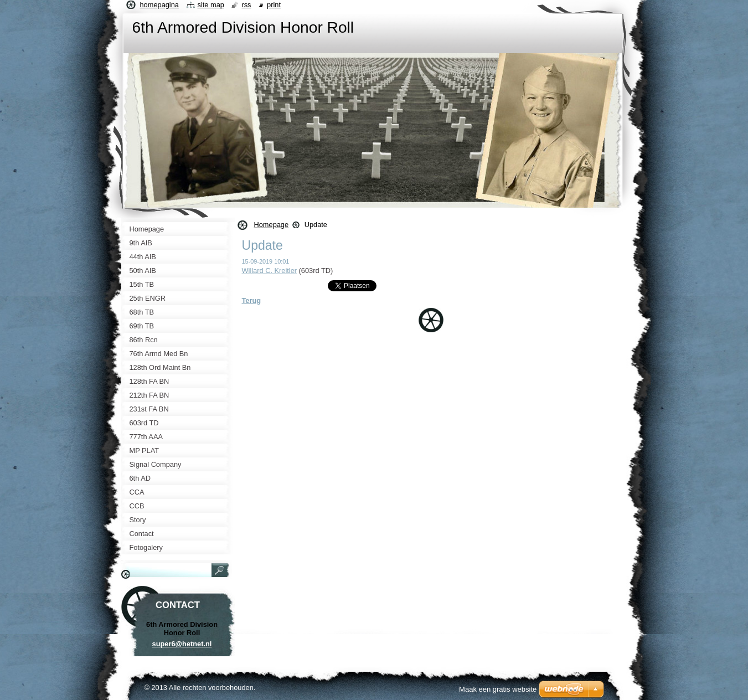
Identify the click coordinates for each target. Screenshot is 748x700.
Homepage (272, 225)
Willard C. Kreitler (270, 271)
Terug (252, 300)
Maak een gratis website (498, 689)
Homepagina (159, 5)
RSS (246, 5)
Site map (211, 5)
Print (274, 5)
